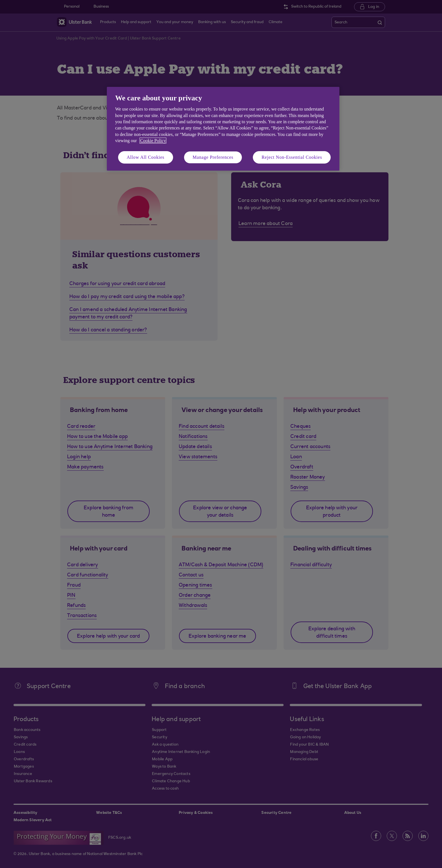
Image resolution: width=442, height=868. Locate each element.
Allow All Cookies (146, 157)
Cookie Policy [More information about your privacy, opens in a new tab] (153, 141)
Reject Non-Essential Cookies (292, 157)
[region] (223, 129)
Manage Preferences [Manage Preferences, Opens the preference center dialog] (213, 157)
